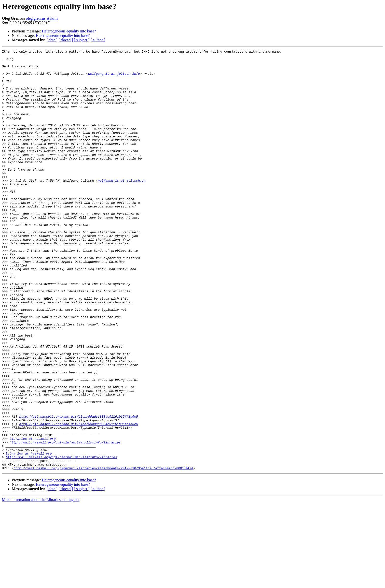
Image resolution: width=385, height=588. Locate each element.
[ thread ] (66, 40)
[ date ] (52, 40)
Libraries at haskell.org (33, 517)
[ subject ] (82, 40)
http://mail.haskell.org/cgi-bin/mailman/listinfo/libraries (65, 521)
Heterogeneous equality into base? (69, 31)
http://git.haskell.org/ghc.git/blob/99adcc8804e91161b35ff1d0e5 (79, 490)
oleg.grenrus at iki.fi (42, 18)
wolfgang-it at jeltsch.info (114, 79)
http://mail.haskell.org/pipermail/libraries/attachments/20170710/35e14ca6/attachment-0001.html (103, 552)
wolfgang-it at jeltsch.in (122, 207)
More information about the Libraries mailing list (41, 584)
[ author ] (98, 40)
